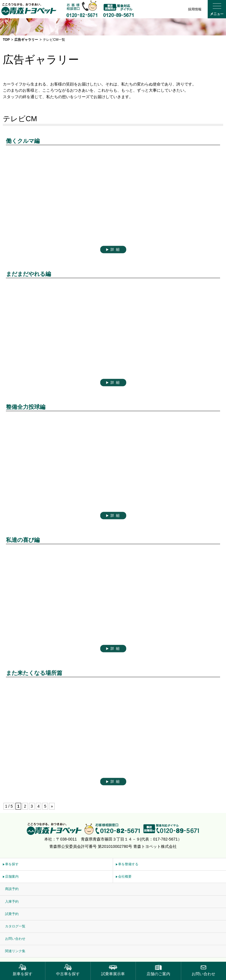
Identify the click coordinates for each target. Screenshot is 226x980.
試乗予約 (12, 914)
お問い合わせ (15, 939)
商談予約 (12, 889)
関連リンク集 (15, 951)
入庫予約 (12, 902)
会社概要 (125, 877)
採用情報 (195, 9)
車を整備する (128, 864)
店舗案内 (12, 877)
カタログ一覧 (15, 926)
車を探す (12, 864)
